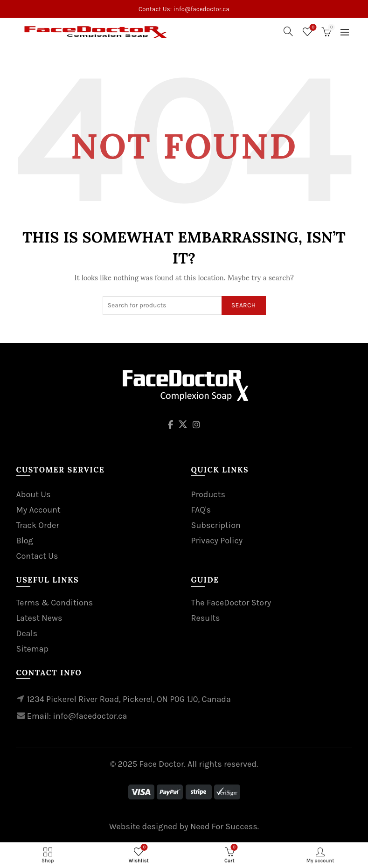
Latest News (39, 618)
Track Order (38, 525)
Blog (25, 541)
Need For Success (224, 826)
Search (244, 305)
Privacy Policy (217, 541)
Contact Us (37, 556)
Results (206, 618)
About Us (34, 494)
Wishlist (312, 28)
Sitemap (33, 649)
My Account (38, 510)
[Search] (288, 31)
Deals (27, 633)
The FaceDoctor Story (231, 603)
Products (208, 494)
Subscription (216, 525)
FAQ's (201, 510)
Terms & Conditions (55, 603)
